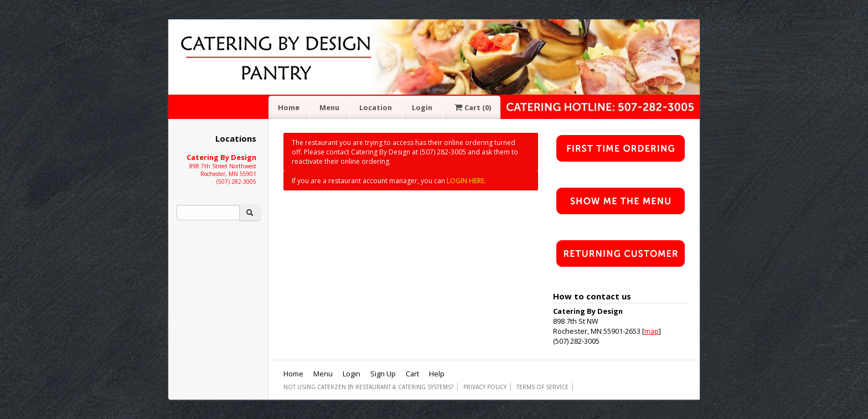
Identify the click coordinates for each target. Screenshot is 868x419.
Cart (472, 107)
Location (376, 107)
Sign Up (383, 374)
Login (422, 107)
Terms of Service (542, 387)
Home (289, 107)
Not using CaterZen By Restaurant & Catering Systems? (368, 387)
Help (437, 374)
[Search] (208, 213)
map (652, 331)
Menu (329, 107)
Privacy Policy (485, 387)
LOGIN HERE (466, 181)
